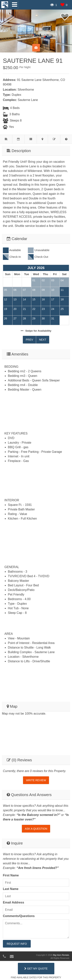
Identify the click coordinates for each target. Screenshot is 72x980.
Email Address (14, 902)
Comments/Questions (19, 916)
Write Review (36, 780)
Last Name (11, 889)
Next (43, 340)
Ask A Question (36, 829)
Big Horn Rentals (61, 955)
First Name (11, 875)
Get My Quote (36, 969)
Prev (29, 340)
